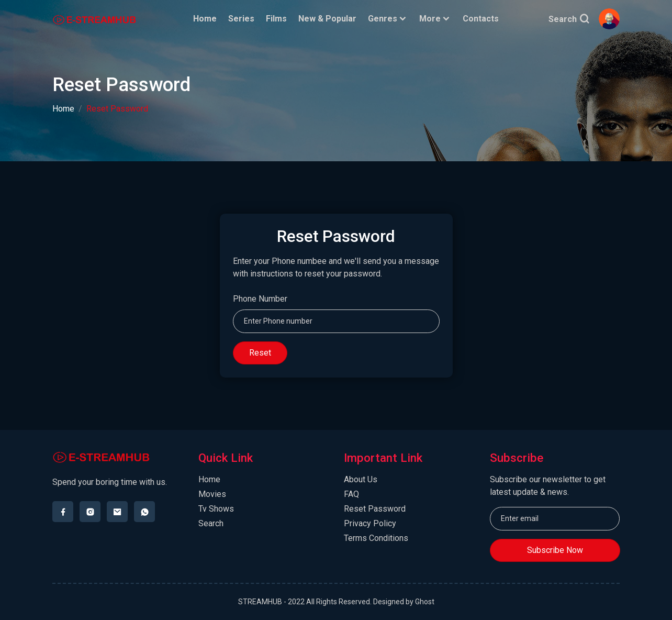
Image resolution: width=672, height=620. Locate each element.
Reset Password (375, 509)
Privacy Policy (370, 523)
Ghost (425, 602)
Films (277, 19)
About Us (361, 479)
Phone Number (260, 299)
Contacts (481, 19)
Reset (260, 353)
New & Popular (328, 19)
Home (205, 19)
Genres (388, 19)
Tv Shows (216, 509)
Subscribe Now (555, 550)
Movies (212, 494)
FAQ (351, 494)
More (436, 19)
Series (242, 19)
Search (569, 19)
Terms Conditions (376, 538)
